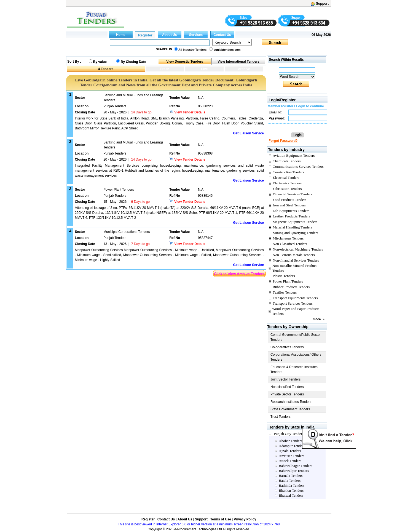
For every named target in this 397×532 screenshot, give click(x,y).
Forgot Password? (283, 141)
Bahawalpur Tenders (294, 471)
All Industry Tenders (192, 50)
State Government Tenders (290, 409)
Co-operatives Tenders (287, 347)
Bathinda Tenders (292, 486)
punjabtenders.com (227, 50)
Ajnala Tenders (290, 451)
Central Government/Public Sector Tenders (296, 337)
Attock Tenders (290, 461)
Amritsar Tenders (291, 456)
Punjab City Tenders (289, 434)
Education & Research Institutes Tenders (294, 369)
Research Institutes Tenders (291, 402)
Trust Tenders (281, 417)
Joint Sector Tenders (285, 379)
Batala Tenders (290, 481)
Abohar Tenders (290, 441)
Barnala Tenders (291, 476)
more (317, 319)
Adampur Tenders (292, 446)
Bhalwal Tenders (291, 495)
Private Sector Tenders (287, 394)
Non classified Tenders (287, 387)
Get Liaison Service (249, 133)
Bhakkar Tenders (291, 490)
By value (100, 62)
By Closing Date (133, 62)
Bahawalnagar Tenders (295, 466)
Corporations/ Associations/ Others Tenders (296, 357)
